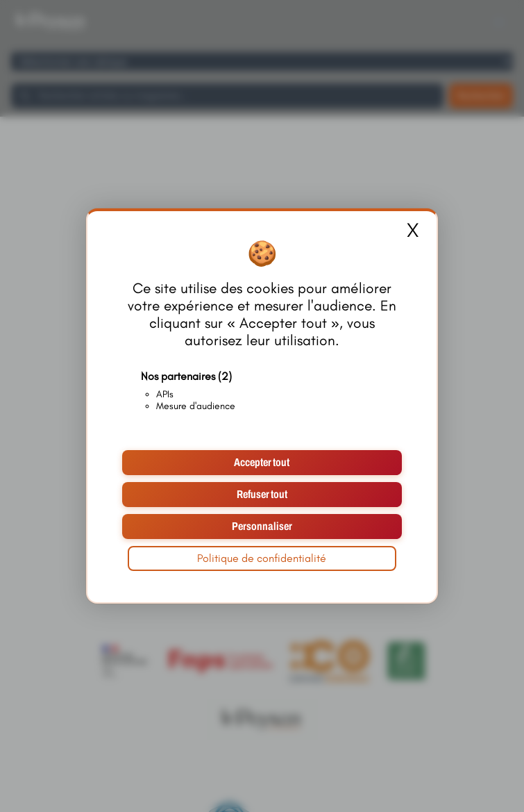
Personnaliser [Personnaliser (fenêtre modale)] (262, 526)
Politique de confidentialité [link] (262, 558)
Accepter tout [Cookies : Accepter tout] (262, 462)
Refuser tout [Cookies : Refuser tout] (262, 494)
